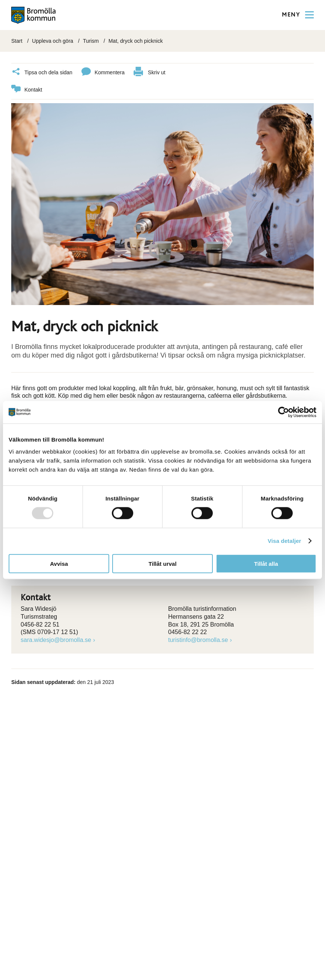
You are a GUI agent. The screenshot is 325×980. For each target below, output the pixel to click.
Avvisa (59, 563)
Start (17, 41)
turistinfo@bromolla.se (198, 640)
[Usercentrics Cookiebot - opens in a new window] (284, 412)
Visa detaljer (284, 541)
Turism (91, 41)
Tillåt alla (266, 563)
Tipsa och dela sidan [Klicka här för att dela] (42, 73)
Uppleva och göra (53, 41)
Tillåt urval (163, 563)
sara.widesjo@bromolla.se (56, 640)
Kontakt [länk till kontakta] (27, 90)
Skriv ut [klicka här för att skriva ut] (150, 73)
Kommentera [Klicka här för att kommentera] (103, 73)
